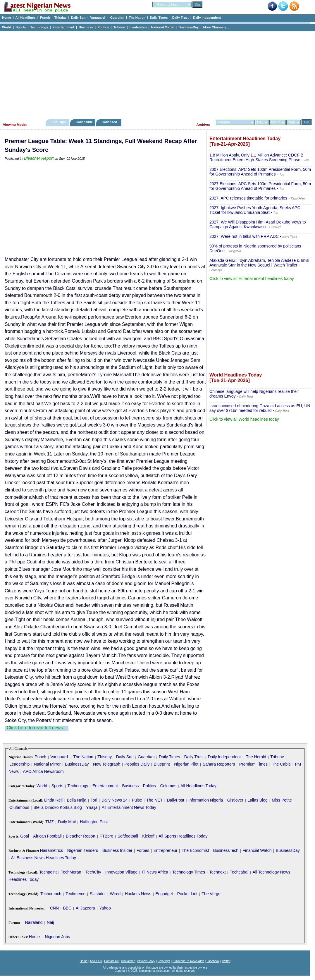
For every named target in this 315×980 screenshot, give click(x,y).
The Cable (281, 764)
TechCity (93, 872)
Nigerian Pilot (186, 764)
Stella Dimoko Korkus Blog (58, 807)
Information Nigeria (206, 800)
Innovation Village (121, 872)
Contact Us (111, 961)
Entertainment (63, 27)
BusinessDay (189, 27)
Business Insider (117, 850)
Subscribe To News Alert (188, 961)
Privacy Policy (146, 961)
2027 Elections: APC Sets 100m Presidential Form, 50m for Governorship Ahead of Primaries (260, 186)
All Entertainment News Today (129, 807)
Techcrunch (51, 894)
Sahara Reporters (219, 764)
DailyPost (176, 800)
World (7, 27)
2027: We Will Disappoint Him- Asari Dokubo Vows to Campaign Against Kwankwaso (258, 224)
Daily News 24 (115, 800)
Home (7, 18)
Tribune (119, 27)
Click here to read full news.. (36, 728)
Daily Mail (67, 822)
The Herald (256, 757)
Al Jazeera (85, 908)
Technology (39, 27)
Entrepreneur (166, 850)
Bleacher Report (39, 158)
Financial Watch (257, 850)
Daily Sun (78, 18)
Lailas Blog (258, 800)
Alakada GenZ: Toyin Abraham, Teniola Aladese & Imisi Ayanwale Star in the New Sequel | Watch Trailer (259, 263)
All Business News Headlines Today (43, 858)
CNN (54, 908)
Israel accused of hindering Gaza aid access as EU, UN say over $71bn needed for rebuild (260, 408)
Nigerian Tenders (83, 850)
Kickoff (148, 836)
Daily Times (159, 18)
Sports (21, 27)
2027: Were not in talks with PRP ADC (244, 236)
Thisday (61, 18)
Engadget (164, 894)
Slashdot (98, 894)
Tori (94, 800)
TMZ (50, 822)
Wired (115, 894)
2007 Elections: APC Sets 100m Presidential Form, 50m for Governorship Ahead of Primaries (260, 172)
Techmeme (75, 894)
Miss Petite (282, 800)
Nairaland (34, 922)
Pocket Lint (187, 894)
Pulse (137, 800)
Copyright (164, 961)
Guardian (117, 18)
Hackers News (138, 894)
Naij (50, 922)
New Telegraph (107, 764)
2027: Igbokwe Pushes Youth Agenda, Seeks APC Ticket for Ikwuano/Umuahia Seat (255, 210)
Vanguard (98, 18)
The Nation (137, 18)
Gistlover (235, 800)
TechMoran (71, 872)
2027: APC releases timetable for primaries (248, 198)
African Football (47, 836)
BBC (67, 908)
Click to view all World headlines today (244, 419)
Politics (103, 27)
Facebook (213, 961)
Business (86, 27)
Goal (25, 836)
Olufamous (19, 807)
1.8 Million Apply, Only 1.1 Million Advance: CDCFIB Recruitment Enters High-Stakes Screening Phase (256, 157)
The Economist (195, 850)
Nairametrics (52, 850)
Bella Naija (76, 800)
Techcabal (239, 872)
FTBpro (107, 836)
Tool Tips (59, 122)
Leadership (138, 27)
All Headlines (25, 18)
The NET (154, 800)
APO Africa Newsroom (43, 771)
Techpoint (48, 872)
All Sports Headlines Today (183, 836)
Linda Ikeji (53, 800)
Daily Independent (207, 18)
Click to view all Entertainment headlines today (252, 278)
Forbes (143, 850)
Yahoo (105, 908)
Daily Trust (180, 18)
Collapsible (84, 122)
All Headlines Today (198, 786)
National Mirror (163, 27)
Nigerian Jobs (58, 937)
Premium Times (253, 764)
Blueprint (162, 764)
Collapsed (110, 122)
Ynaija (92, 807)
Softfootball (128, 836)
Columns (168, 786)
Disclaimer (128, 961)
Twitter (226, 961)
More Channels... (216, 27)
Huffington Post (94, 822)
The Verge (211, 894)
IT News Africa (155, 872)
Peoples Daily (137, 764)
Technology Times (189, 872)
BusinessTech (226, 850)
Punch (45, 18)
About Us (96, 961)
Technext (218, 872)
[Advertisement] (155, 74)
